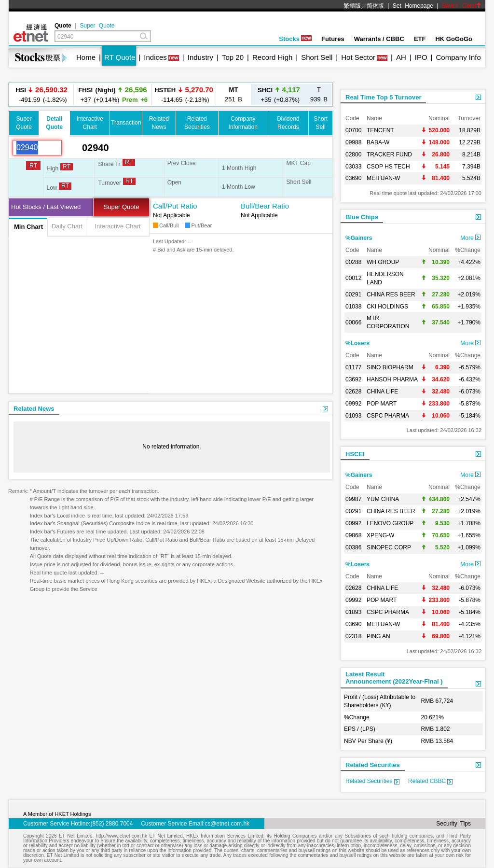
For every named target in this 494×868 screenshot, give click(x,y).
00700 (353, 130)
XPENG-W (380, 535)
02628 (353, 392)
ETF (420, 39)
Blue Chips (362, 217)
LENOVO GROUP (390, 523)
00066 (353, 322)
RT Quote (120, 57)
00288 (353, 262)
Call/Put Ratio (175, 206)
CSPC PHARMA (388, 416)
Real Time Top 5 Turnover (383, 97)
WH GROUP (383, 262)
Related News (34, 409)
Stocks (295, 39)
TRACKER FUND (389, 154)
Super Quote (97, 26)
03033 (353, 167)
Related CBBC (430, 781)
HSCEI (355, 454)
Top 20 (233, 57)
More (470, 238)
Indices (155, 57)
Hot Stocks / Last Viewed (46, 207)
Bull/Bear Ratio (265, 206)
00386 (353, 547)
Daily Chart (67, 226)
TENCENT (380, 130)
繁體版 (352, 6)
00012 (353, 278)
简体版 (375, 6)
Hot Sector (358, 57)
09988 (353, 142)
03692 (353, 379)
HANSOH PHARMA (392, 379)
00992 (353, 523)
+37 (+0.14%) (113, 94)
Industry (200, 57)
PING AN (378, 636)
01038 (353, 307)
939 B (319, 94)
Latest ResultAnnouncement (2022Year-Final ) (394, 678)
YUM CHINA (383, 499)
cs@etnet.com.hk (227, 824)
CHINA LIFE (382, 392)
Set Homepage (413, 6)
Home (86, 57)
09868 (353, 535)
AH (401, 57)
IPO (421, 57)
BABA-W (378, 142)
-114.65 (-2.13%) (184, 94)
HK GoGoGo (454, 39)
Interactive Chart (117, 226)
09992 (353, 404)
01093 (353, 416)
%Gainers (359, 238)
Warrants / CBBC (379, 39)
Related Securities (373, 765)
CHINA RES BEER (391, 294)
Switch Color (462, 6)
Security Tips (453, 824)
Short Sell (317, 57)
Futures (333, 39)
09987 (353, 499)
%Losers (357, 343)
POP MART (382, 404)
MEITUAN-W (383, 178)
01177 (353, 367)
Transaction (126, 123)
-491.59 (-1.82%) (41, 94)
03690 (353, 178)
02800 (353, 154)
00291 (353, 294)
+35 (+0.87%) (279, 94)
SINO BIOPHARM (390, 367)
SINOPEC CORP (389, 547)
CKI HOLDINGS (387, 307)
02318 (353, 636)
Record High (272, 57)
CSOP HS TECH (388, 167)
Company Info (458, 57)
